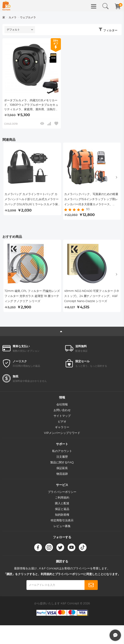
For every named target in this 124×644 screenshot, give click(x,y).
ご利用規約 (62, 499)
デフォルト (13, 30)
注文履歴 (62, 458)
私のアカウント (62, 453)
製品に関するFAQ (62, 464)
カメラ (13, 18)
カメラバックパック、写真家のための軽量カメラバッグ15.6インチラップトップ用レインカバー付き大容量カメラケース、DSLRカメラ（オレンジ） (91, 201)
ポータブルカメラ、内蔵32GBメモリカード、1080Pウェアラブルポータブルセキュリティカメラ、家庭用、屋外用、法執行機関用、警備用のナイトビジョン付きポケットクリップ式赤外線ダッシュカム (31, 105)
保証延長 (62, 470)
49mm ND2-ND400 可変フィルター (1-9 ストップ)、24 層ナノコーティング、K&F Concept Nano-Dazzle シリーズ (91, 298)
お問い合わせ (62, 412)
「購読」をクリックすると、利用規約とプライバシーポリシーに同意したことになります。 (62, 576)
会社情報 (62, 406)
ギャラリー (62, 429)
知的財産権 (62, 516)
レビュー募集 (62, 528)
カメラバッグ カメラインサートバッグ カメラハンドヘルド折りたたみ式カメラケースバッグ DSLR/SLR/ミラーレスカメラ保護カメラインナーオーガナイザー (32, 201)
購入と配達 (62, 505)
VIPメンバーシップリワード (62, 434)
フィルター (110, 31)
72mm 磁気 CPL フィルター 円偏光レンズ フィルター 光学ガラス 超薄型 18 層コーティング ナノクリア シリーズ (32, 298)
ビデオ (62, 423)
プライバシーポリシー (62, 493)
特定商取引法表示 (62, 522)
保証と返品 (62, 511)
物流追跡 (62, 475)
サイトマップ (62, 417)
